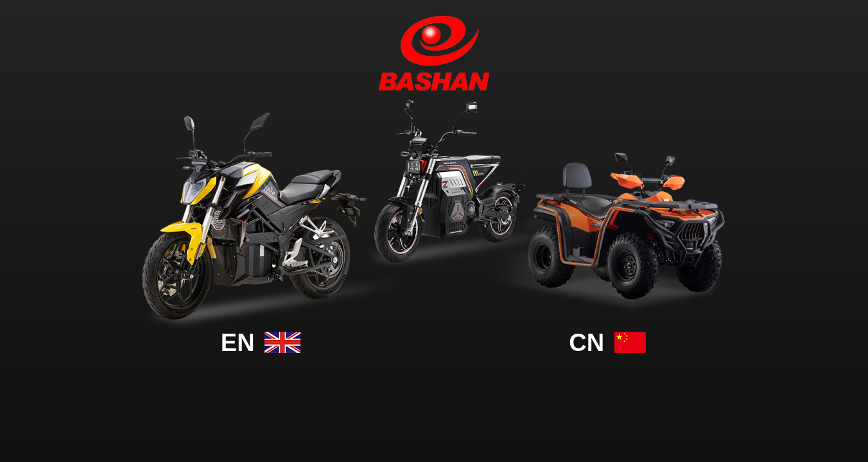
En (261, 343)
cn (607, 343)
